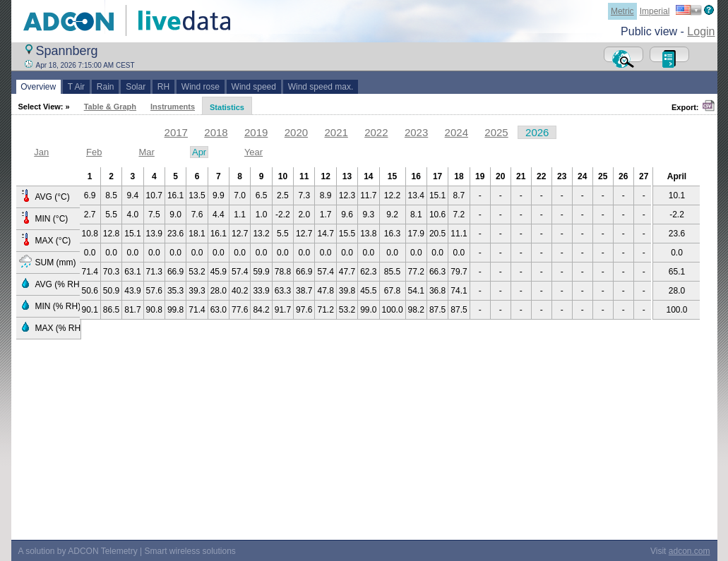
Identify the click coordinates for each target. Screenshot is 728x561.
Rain (105, 87)
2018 (216, 132)
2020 (296, 132)
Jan (41, 152)
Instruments (173, 107)
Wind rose (200, 87)
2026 (537, 132)
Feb (94, 152)
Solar (135, 87)
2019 (256, 132)
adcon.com (690, 551)
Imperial (655, 11)
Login (701, 31)
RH (163, 87)
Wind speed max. (321, 87)
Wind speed (254, 87)
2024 (457, 132)
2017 (176, 132)
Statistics (227, 107)
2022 (376, 132)
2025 (496, 132)
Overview (38, 87)
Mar (146, 152)
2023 (416, 132)
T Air (76, 87)
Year (253, 152)
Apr (199, 152)
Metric (622, 11)
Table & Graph (110, 107)
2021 (336, 132)
